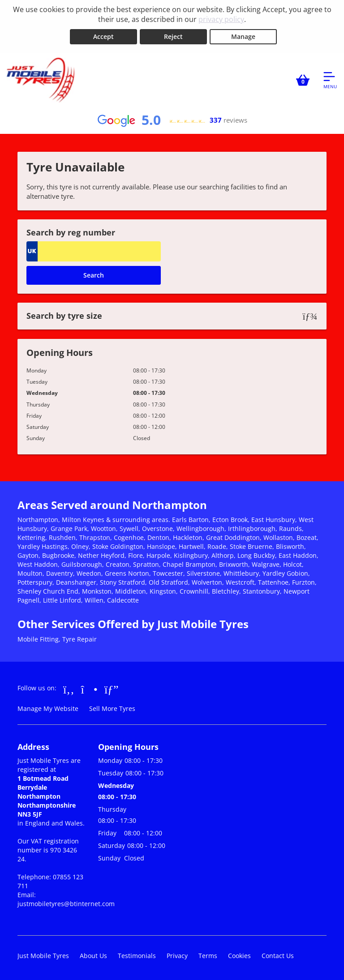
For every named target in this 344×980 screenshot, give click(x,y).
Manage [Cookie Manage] (243, 36)
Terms (208, 955)
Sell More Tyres (112, 708)
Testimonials (137, 955)
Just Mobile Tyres (43, 955)
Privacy (177, 955)
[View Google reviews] (172, 120)
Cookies (239, 955)
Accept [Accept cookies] (103, 36)
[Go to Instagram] (89, 689)
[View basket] (303, 80)
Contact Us (278, 955)
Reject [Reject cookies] (173, 36)
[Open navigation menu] (330, 80)
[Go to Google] (112, 689)
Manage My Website (48, 708)
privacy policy (221, 19)
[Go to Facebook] (69, 689)
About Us (93, 955)
